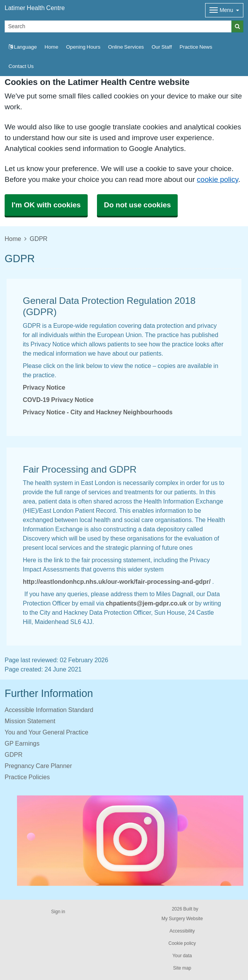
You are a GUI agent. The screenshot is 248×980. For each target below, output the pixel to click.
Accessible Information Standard (49, 710)
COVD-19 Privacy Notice (58, 400)
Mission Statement (30, 721)
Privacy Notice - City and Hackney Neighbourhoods (98, 412)
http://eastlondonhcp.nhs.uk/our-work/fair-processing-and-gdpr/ (117, 582)
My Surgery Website (182, 919)
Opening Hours (83, 47)
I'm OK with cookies (46, 205)
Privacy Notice (44, 387)
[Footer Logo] (130, 841)
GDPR (14, 754)
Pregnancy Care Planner (38, 766)
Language (23, 47)
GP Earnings (22, 743)
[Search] (118, 26)
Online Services (126, 47)
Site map (182, 968)
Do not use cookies (137, 205)
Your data (182, 956)
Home (51, 47)
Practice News (196, 47)
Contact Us (21, 66)
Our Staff (161, 47)
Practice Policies (27, 777)
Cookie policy (182, 943)
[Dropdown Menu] (224, 10)
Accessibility (182, 931)
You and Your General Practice (47, 732)
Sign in (58, 912)
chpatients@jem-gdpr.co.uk (146, 603)
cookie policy (218, 179)
